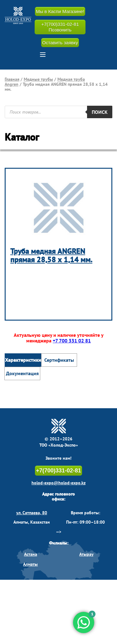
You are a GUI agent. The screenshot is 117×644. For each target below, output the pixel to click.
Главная (12, 79)
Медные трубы (38, 79)
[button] (43, 55)
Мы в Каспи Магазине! (60, 11)
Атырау (86, 554)
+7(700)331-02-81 (58, 471)
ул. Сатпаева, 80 (32, 513)
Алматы (30, 564)
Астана (31, 554)
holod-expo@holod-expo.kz (58, 483)
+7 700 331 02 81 (72, 341)
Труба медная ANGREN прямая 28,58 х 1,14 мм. (51, 256)
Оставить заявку (60, 43)
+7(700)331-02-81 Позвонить (60, 27)
